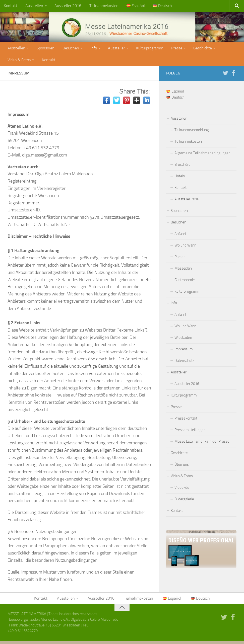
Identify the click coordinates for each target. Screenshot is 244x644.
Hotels (180, 178)
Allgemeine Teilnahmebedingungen (202, 155)
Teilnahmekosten (101, 6)
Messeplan (183, 271)
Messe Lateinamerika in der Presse (202, 444)
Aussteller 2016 (66, 6)
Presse (172, 49)
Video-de (182, 490)
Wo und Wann (185, 248)
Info (91, 49)
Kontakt (10, 6)
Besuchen (69, 49)
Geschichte (197, 49)
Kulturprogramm (146, 49)
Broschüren (184, 167)
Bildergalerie (184, 501)
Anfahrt (180, 236)
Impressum (184, 351)
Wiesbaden (183, 340)
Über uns (182, 467)
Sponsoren (45, 49)
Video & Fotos (19, 62)
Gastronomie (185, 282)
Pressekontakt (186, 421)
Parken (180, 259)
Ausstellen (33, 6)
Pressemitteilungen (190, 432)
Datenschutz (184, 363)
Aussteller (113, 49)
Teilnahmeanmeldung (192, 132)
